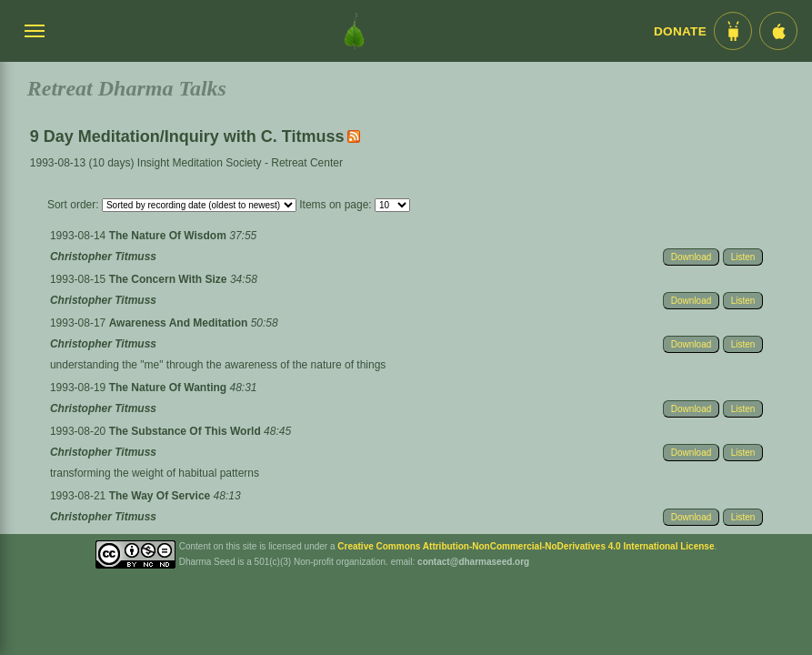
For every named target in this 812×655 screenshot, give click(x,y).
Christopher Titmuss (103, 257)
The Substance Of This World (186, 431)
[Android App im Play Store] (733, 31)
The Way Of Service (161, 496)
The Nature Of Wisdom (170, 236)
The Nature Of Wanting (170, 388)
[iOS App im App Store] (778, 31)
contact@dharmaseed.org (473, 562)
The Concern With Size (170, 279)
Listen (743, 257)
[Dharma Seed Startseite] (354, 31)
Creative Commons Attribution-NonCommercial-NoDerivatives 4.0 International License (526, 546)
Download (691, 257)
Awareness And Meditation (180, 323)
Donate (680, 31)
